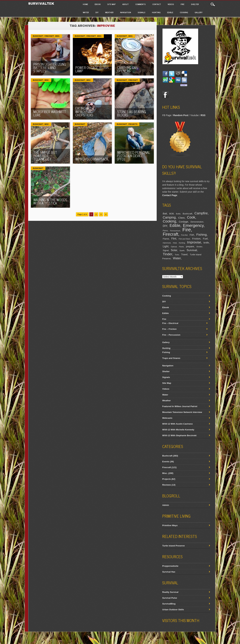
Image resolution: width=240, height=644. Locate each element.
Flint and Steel (184, 239)
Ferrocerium (175, 231)
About (125, 4)
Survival (192, 250)
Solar (174, 250)
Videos (171, 4)
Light (165, 246)
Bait (165, 214)
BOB (171, 214)
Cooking (184, 12)
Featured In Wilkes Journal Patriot (180, 406)
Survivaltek (42, 3)
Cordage (183, 222)
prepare (190, 246)
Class (181, 218)
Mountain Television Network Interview (182, 412)
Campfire (201, 213)
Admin (165, 505)
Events (166, 462)
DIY (97, 12)
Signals (141, 12)
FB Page (167, 115)
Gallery (199, 12)
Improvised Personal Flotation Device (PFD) (134, 156)
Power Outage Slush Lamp (92, 69)
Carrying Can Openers (127, 69)
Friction (196, 239)
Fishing (201, 235)
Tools (177, 255)
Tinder (167, 254)
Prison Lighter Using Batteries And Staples (50, 68)
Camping (169, 217)
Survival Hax (169, 572)
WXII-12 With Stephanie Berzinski (179, 435)
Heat (175, 243)
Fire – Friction (169, 329)
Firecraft (49, 36)
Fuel (205, 239)
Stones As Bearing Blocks (131, 113)
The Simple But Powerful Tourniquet (45, 156)
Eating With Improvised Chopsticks (84, 112)
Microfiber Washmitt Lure (50, 113)
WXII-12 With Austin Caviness (177, 424)
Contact (157, 4)
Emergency (193, 225)
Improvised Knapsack (92, 159)
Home (85, 4)
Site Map (111, 4)
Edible (170, 12)
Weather (109, 12)
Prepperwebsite (170, 566)
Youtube (194, 115)
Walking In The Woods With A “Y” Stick (50, 201)
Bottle (178, 214)
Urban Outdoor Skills (173, 609)
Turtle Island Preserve (173, 546)
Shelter (195, 4)
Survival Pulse (170, 598)
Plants (181, 247)
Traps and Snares (171, 358)
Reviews (166, 485)
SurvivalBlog (169, 604)
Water (86, 12)
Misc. (58, 36)
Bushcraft (38, 36)
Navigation (126, 12)
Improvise (194, 242)
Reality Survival (170, 592)
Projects (133, 124)
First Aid (184, 235)
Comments (140, 4)
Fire (182, 4)
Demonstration (197, 222)
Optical (174, 247)
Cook (191, 217)
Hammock (167, 243)
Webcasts (167, 418)
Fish (192, 235)
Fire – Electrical (170, 323)
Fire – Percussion (171, 335)
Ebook (98, 4)
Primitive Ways (170, 525)
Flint (174, 239)
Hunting (156, 12)
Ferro (165, 231)
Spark (182, 250)
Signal (166, 250)
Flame (166, 239)
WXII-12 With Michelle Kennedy (178, 430)
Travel (184, 254)
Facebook (165, 95)
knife (206, 243)
